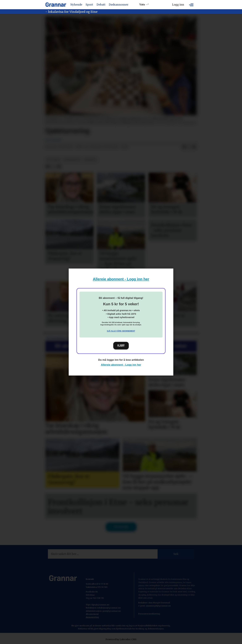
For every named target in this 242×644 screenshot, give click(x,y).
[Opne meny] (191, 5)
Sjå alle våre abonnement (121, 331)
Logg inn (178, 5)
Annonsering (92, 617)
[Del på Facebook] (184, 147)
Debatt (101, 5)
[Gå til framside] (56, 5)
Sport (89, 5)
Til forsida (121, 527)
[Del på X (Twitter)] (189, 147)
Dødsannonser (119, 5)
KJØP (121, 345)
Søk (176, 554)
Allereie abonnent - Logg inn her (121, 279)
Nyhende (76, 5)
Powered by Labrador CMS (121, 639)
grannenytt (72, 160)
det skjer (53, 160)
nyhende (90, 160)
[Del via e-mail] (194, 147)
